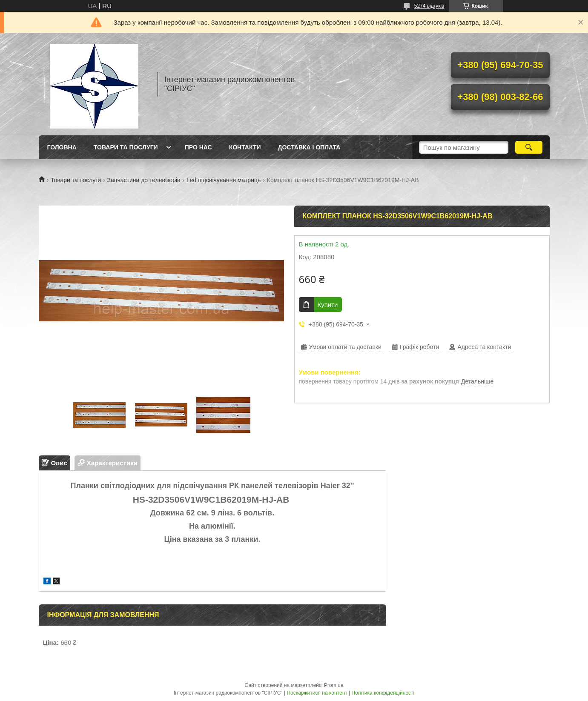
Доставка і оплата (309, 147)
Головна (62, 147)
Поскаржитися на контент (317, 693)
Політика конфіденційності (383, 693)
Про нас (198, 147)
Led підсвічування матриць (224, 180)
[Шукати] (529, 147)
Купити (328, 305)
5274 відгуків (429, 6)
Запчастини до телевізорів (144, 180)
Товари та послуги (126, 147)
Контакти (245, 147)
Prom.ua (334, 685)
